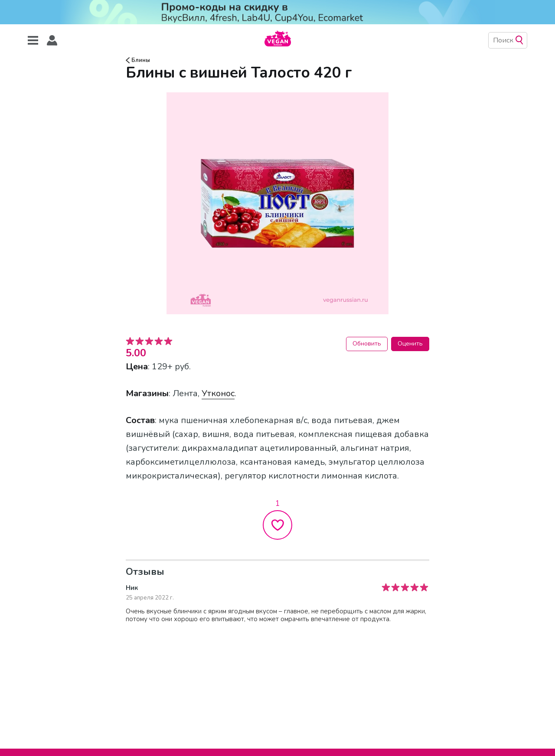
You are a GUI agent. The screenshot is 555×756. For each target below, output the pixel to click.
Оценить (410, 344)
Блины (138, 60)
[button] (52, 41)
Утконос (218, 393)
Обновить (367, 344)
